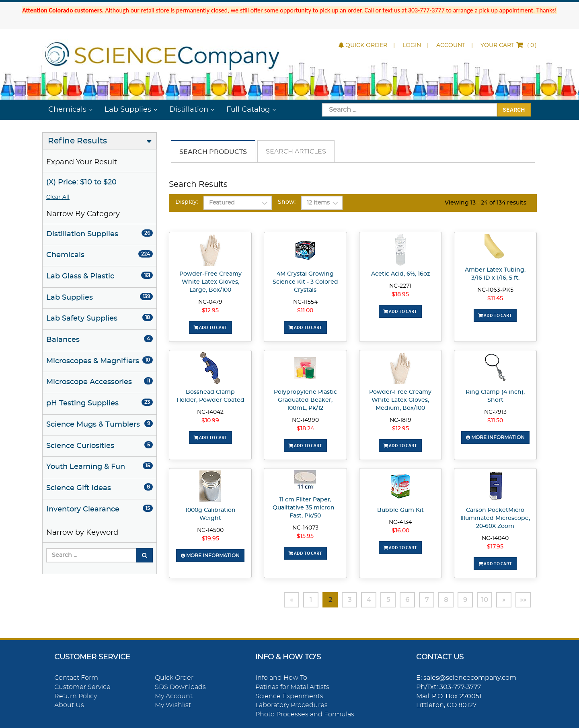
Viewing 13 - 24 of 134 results (486, 203)
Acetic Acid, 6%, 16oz (400, 274)
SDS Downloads (180, 687)
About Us (69, 705)
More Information (495, 438)
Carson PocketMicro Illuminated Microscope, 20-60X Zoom (495, 518)
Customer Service (82, 687)
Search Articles (296, 151)
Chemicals (67, 110)
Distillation (189, 110)
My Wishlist (173, 705)
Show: (287, 202)
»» (523, 600)
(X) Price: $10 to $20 (81, 182)
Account (451, 45)
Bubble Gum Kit (400, 510)
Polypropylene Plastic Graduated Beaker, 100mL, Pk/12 (305, 400)
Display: (187, 202)
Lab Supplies (128, 110)
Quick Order (363, 45)
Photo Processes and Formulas (305, 714)
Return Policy (76, 696)
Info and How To (281, 678)
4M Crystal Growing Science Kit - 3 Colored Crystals (305, 282)
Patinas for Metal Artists (292, 687)
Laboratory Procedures (292, 705)
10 (485, 600)
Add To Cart (210, 327)
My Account (174, 696)
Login (412, 45)
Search (514, 109)
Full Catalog (248, 110)
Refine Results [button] (77, 141)
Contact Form (76, 678)
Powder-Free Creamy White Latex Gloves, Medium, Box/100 (400, 400)
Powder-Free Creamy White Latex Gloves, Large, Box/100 (210, 282)
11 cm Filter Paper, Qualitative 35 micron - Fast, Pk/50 (305, 508)
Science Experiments (289, 696)
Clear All (58, 197)
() (509, 45)
